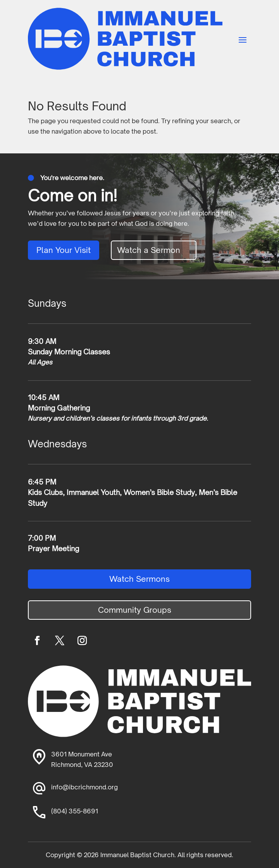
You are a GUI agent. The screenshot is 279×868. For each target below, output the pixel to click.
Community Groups (135, 610)
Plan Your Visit (64, 250)
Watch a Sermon (149, 250)
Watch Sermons (139, 579)
